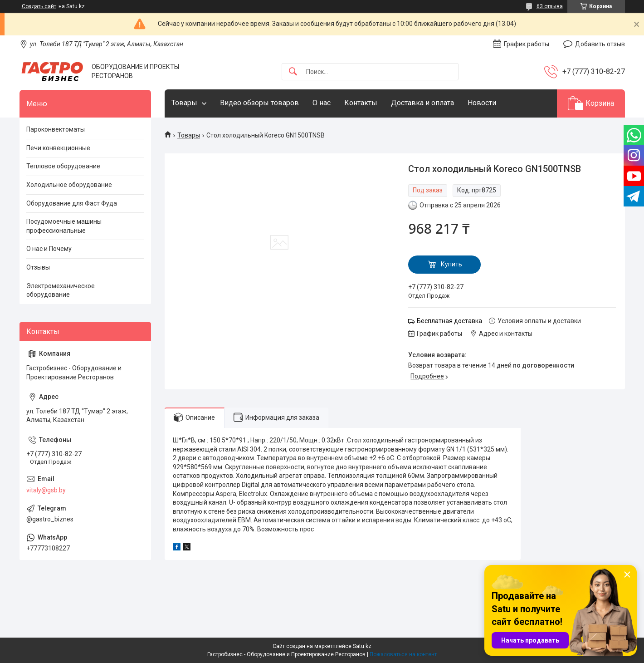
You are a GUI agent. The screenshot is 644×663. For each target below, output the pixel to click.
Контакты (361, 103)
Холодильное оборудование (69, 185)
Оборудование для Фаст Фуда (72, 203)
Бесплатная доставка (449, 321)
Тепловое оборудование (63, 166)
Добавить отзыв (600, 44)
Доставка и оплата (422, 103)
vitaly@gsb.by (46, 490)
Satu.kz (362, 646)
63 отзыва (550, 6)
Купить (451, 264)
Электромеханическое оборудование (61, 290)
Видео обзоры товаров (259, 103)
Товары (184, 103)
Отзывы (38, 267)
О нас (322, 103)
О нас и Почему (49, 249)
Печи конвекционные (58, 148)
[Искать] (293, 72)
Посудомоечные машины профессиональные (64, 226)
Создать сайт (39, 6)
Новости (482, 103)
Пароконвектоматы (56, 129)
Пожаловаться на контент (403, 654)
